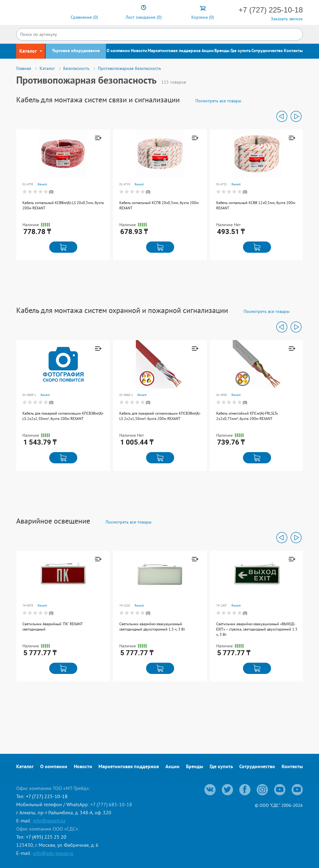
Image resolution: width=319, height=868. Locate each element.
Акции (208, 51)
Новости (139, 51)
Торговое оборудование (76, 51)
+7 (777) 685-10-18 (111, 804)
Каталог (25, 767)
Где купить (241, 51)
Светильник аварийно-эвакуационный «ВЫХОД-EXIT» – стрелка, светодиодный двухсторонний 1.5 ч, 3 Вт (257, 629)
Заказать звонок (287, 19)
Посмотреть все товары (218, 101)
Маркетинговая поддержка (174, 51)
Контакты (293, 51)
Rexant (42, 184)
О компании (118, 51)
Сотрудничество (267, 51)
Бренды (222, 51)
